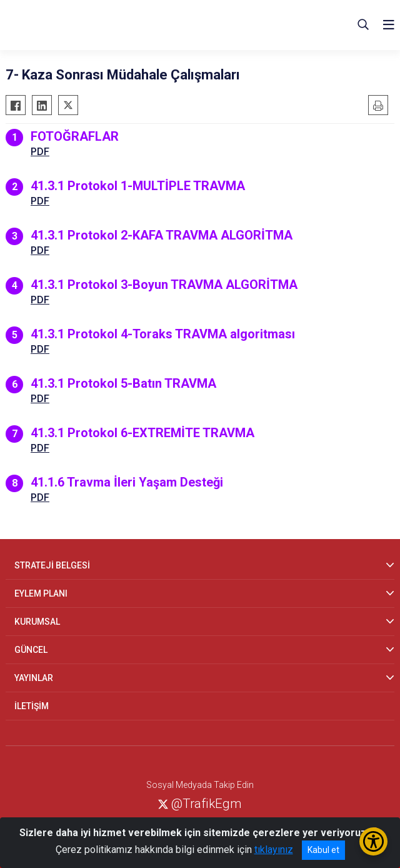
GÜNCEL (31, 650)
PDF (40, 152)
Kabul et (323, 850)
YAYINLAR (34, 678)
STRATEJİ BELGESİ (52, 565)
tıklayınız (274, 850)
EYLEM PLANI (41, 593)
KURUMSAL (37, 622)
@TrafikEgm (200, 804)
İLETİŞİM (32, 706)
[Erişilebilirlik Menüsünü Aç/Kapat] (373, 841)
